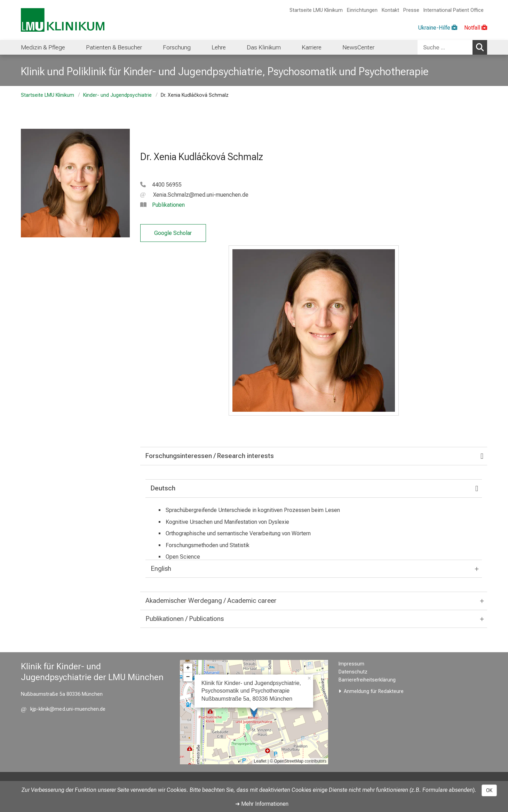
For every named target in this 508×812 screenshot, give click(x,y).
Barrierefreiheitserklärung (367, 680)
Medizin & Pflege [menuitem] (43, 47)
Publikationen (168, 205)
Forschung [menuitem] (177, 47)
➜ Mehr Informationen (262, 804)
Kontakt (390, 10)
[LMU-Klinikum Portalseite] (63, 20)
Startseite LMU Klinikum (316, 10)
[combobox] (452, 47)
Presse (411, 10)
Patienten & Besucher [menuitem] (114, 47)
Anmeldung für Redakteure (374, 691)
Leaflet (260, 761)
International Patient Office (454, 10)
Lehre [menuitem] (219, 47)
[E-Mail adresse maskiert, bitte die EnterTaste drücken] (194, 195)
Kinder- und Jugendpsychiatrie (117, 95)
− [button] (188, 677)
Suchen (482, 47)
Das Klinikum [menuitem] (264, 47)
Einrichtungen (362, 10)
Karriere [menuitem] (312, 47)
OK (489, 790)
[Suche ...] (445, 47)
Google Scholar (173, 233)
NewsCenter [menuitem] (358, 47)
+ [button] (188, 668)
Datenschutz (353, 672)
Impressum (351, 664)
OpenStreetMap (289, 761)
